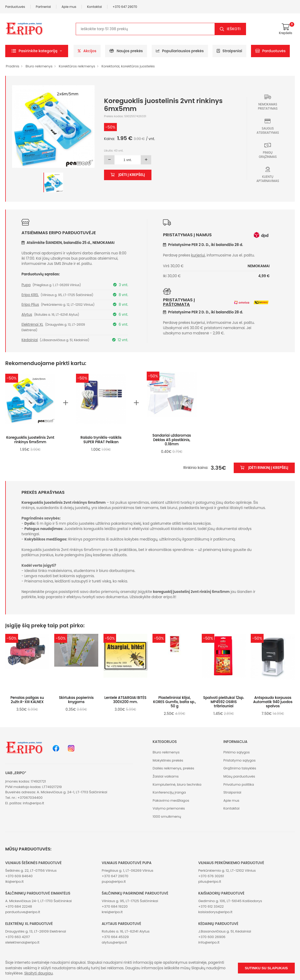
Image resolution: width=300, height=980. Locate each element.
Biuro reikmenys (39, 66)
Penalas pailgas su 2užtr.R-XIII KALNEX (27, 700)
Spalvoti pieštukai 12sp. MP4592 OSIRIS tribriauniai (223, 702)
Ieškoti (234, 29)
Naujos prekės (126, 51)
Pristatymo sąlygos (239, 760)
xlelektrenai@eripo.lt (22, 942)
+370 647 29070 (125, 7)
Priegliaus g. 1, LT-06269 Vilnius (127, 871)
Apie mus (69, 7)
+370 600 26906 (212, 937)
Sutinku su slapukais (266, 968)
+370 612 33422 (211, 906)
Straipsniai (229, 51)
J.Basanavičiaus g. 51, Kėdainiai (225, 931)
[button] (37, 51)
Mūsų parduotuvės (239, 776)
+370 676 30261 (211, 876)
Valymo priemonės (169, 808)
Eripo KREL (30, 295)
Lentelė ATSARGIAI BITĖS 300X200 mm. (126, 700)
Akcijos (87, 51)
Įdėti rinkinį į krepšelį (264, 468)
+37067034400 (30, 798)
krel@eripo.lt (112, 912)
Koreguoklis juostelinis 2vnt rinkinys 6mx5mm (30, 440)
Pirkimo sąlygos (236, 752)
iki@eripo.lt (14, 882)
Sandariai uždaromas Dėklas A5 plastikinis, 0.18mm (172, 440)
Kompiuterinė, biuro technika (177, 784)
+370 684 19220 (115, 906)
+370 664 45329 (115, 937)
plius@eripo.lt (210, 882)
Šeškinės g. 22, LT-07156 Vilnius (31, 871)
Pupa (26, 285)
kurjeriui (198, 255)
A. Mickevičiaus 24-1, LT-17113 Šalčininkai (39, 901)
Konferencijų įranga (169, 792)
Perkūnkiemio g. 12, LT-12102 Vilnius (227, 871)
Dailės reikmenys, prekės (174, 768)
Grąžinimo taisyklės (240, 768)
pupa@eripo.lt (114, 882)
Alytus (27, 315)
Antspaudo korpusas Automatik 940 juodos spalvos (273, 702)
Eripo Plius (30, 305)
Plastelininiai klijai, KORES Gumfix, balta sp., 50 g (175, 702)
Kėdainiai (30, 340)
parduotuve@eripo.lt (23, 912)
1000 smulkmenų (167, 816)
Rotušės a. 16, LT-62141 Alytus (126, 931)
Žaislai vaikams (166, 776)
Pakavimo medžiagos (171, 800)
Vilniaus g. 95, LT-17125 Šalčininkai (130, 901)
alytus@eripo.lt (114, 942)
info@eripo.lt (33, 803)
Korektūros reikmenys (77, 66)
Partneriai (43, 7)
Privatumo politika (239, 784)
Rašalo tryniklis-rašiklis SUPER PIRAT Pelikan (101, 440)
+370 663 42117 (18, 937)
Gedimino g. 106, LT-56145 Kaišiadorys (230, 901)
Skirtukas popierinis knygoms (76, 700)
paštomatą (176, 304)
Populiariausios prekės (180, 51)
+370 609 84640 (19, 876)
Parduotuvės (15, 7)
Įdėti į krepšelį (128, 175)
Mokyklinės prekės (168, 760)
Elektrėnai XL (32, 325)
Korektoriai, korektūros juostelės (128, 66)
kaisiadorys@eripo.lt (216, 912)
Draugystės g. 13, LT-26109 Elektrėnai (36, 931)
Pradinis (12, 66)
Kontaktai (94, 7)
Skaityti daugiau (39, 973)
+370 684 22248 (19, 906)
